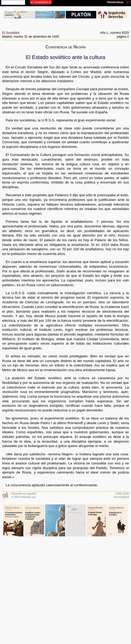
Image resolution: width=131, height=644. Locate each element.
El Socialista (11, 33)
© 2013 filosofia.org (23, 497)
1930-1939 (122, 494)
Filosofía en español (24, 494)
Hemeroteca (121, 497)
